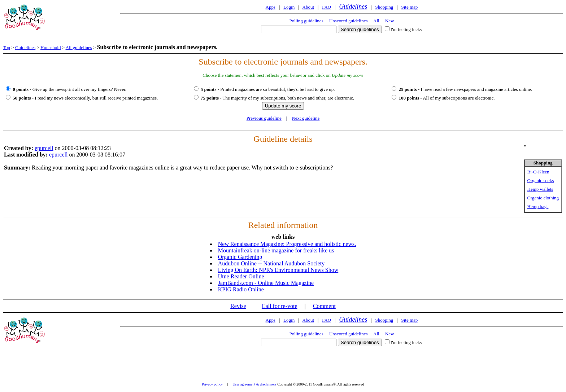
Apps (271, 7)
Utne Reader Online (241, 276)
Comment (324, 306)
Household (51, 47)
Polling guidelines (306, 21)
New (390, 21)
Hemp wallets (540, 189)
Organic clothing (543, 198)
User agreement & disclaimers (254, 384)
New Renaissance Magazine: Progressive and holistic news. (287, 244)
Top (6, 47)
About (308, 7)
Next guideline (306, 118)
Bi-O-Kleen (538, 172)
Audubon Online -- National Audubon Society (271, 263)
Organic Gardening (240, 257)
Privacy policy (212, 384)
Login (289, 7)
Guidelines (353, 6)
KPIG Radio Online (241, 289)
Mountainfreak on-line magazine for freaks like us (276, 250)
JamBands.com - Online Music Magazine (266, 283)
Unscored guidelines (349, 21)
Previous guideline (264, 118)
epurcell (44, 148)
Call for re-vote (280, 306)
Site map (409, 7)
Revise (238, 306)
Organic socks (541, 180)
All (376, 21)
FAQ (326, 7)
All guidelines (79, 47)
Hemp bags (538, 206)
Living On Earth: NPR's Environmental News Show (278, 270)
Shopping (384, 7)
